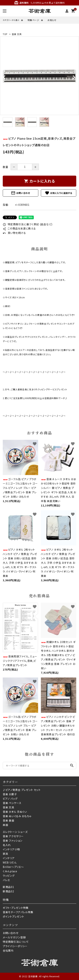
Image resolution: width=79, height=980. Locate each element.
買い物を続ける (14, 233)
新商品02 (8, 891)
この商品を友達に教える (19, 228)
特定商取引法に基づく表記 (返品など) (28, 224)
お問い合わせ (21, 193)
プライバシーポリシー (15, 946)
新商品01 (8, 887)
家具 (5, 854)
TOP (5, 34)
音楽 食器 (9, 820)
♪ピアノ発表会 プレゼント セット (22, 790)
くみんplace (10, 871)
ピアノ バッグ (10, 799)
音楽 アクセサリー (13, 836)
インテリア (9, 858)
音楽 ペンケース (12, 803)
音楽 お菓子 (10, 794)
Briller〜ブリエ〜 (13, 867)
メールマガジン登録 (14, 937)
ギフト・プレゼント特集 (16, 908)
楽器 (5, 825)
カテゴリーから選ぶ (11, 20)
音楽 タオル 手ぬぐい (15, 812)
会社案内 (8, 950)
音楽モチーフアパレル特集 (18, 912)
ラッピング (9, 876)
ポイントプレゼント (13, 916)
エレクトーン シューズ (15, 832)
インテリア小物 (11, 849)
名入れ (7, 845)
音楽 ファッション (12, 841)
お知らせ (52, 20)
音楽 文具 (17, 34)
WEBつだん (10, 862)
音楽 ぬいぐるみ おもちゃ (17, 816)
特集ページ (33, 20)
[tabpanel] (39, 76)
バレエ (6, 880)
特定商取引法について (16, 942)
